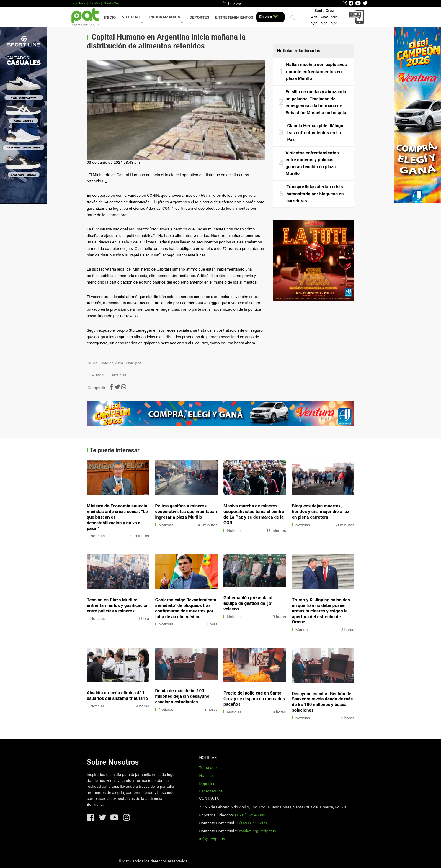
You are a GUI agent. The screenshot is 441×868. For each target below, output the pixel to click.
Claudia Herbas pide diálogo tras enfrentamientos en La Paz (315, 133)
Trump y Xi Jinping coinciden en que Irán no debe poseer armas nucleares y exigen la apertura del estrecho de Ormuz (321, 611)
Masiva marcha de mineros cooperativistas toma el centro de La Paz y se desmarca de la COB (254, 514)
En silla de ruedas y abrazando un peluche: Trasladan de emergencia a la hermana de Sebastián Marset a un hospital (316, 102)
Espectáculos (211, 791)
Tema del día (210, 768)
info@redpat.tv (212, 839)
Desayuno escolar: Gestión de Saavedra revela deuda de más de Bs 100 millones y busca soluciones (322, 702)
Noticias (131, 17)
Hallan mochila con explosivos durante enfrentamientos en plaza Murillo (316, 72)
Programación (165, 17)
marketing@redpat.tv (258, 831)
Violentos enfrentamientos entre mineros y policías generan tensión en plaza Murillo (312, 163)
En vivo (268, 17)
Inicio (110, 17)
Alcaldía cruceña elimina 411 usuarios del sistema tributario (117, 696)
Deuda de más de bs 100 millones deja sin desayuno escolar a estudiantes (182, 696)
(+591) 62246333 (250, 815)
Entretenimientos (234, 17)
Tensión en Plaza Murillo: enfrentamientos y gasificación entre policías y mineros (118, 605)
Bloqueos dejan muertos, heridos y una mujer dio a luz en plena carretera (321, 512)
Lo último (79, 3)
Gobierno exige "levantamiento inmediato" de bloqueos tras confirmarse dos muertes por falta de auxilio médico (186, 608)
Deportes (199, 17)
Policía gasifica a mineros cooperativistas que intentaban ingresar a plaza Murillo (186, 512)
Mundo (97, 375)
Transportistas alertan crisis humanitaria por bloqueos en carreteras (315, 194)
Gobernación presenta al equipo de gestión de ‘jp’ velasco (248, 603)
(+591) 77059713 (254, 823)
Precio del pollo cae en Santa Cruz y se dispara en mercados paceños (254, 699)
